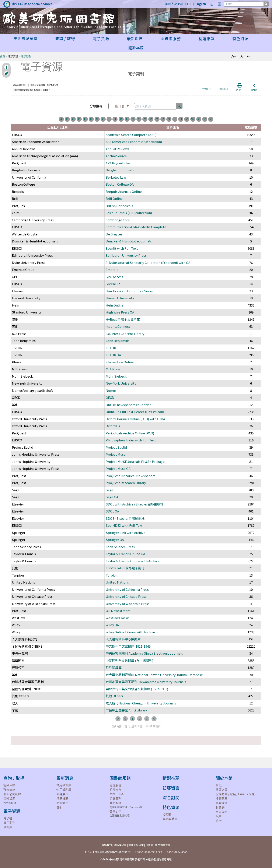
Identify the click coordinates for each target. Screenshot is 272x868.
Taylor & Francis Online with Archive (133, 561)
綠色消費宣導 (163, 845)
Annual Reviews (117, 149)
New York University (121, 383)
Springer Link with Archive (125, 533)
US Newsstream (118, 611)
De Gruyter (114, 234)
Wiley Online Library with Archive (130, 632)
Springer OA (115, 540)
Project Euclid (116, 447)
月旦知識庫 (114, 667)
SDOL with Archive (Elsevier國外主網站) (135, 504)
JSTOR (111, 348)
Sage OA (112, 497)
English (201, 4)
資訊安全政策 (136, 845)
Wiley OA (112, 625)
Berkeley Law (116, 177)
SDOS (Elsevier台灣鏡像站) (126, 518)
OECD (110, 397)
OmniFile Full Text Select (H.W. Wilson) (135, 412)
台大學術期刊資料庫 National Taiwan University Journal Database (154, 675)
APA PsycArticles (118, 163)
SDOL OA (112, 511)
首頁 (3, 56)
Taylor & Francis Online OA (125, 554)
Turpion (112, 575)
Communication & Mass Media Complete (136, 227)
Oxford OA (113, 426)
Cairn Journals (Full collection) (129, 213)
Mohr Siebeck (116, 376)
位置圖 (149, 845)
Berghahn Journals (120, 170)
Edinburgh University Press (126, 255)
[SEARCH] (244, 4)
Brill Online (114, 198)
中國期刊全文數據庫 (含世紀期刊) (129, 660)
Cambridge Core (118, 220)
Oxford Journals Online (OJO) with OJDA (135, 419)
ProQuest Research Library (126, 483)
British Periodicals (119, 206)
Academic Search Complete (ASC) (131, 135)
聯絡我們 (107, 845)
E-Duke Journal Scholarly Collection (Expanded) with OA (148, 262)
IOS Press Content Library (125, 334)
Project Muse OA (118, 468)
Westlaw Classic (118, 618)
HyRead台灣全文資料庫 (123, 319)
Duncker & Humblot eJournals (129, 241)
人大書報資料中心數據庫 (123, 639)
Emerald (112, 269)
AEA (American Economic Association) (134, 142)
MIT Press (113, 369)
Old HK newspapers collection (130, 405)
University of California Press (127, 589)
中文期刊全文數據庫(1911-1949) (129, 646)
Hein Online (115, 305)
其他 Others (114, 696)
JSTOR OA (113, 355)
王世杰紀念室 (25, 38)
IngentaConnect (118, 326)
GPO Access (114, 277)
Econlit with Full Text (122, 248)
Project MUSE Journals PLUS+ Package (135, 461)
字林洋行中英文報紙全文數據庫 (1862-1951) (137, 689)
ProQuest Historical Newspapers (130, 476)
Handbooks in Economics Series (130, 291)
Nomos (111, 390)
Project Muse (116, 454)
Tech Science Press (120, 547)
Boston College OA (120, 184)
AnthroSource (116, 156)
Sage (109, 490)
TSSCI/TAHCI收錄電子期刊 (125, 568)
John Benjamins (118, 341)
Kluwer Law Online (120, 362)
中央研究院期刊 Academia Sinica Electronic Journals (144, 653)
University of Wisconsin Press (128, 604)
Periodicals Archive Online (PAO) (130, 433)
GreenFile (113, 284)
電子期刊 (26, 56)
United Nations (117, 582)
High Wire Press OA (120, 312)
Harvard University (120, 298)
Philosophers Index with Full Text (131, 440)
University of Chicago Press (126, 596)
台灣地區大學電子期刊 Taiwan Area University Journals (146, 682)
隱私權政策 (120, 845)
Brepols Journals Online (124, 191)
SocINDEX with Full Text (124, 525)
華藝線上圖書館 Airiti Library (126, 710)
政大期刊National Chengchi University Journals (141, 703)
